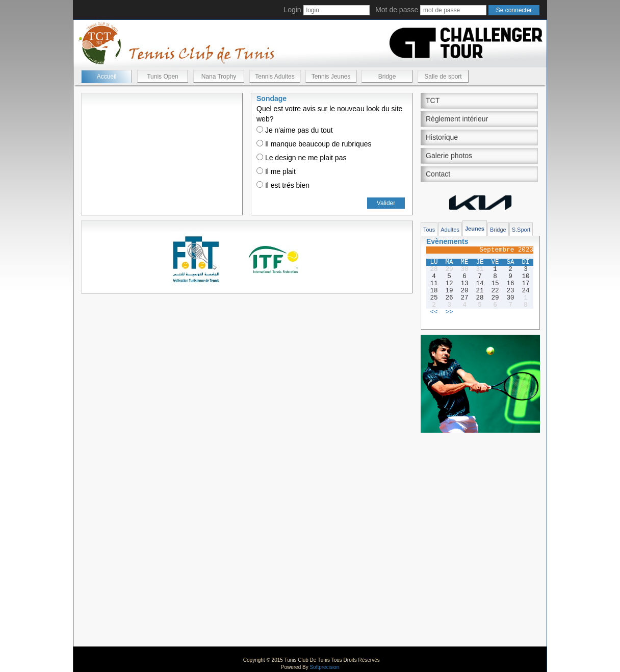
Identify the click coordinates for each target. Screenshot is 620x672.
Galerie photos (449, 156)
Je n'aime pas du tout (295, 130)
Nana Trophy (219, 77)
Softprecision (324, 667)
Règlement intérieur (457, 119)
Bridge (387, 77)
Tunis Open (163, 77)
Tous (429, 230)
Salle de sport (443, 77)
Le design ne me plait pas (301, 158)
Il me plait (276, 171)
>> (449, 312)
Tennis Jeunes (331, 77)
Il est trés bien (283, 185)
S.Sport (521, 230)
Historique (442, 137)
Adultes (450, 230)
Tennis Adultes (275, 77)
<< (434, 312)
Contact (438, 174)
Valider (386, 203)
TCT (433, 101)
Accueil (107, 77)
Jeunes (475, 229)
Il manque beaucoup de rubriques (314, 144)
